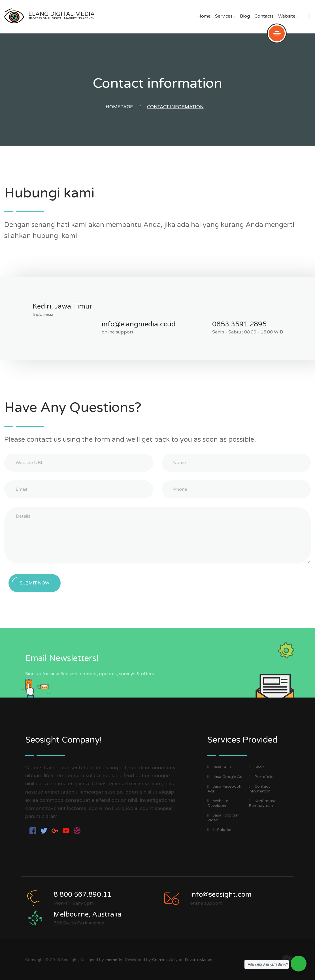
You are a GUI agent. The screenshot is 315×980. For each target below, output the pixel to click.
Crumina (160, 960)
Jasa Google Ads (226, 777)
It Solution (220, 830)
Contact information (260, 789)
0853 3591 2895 (239, 324)
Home (204, 16)
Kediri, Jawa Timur (62, 306)
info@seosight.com (221, 895)
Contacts (264, 16)
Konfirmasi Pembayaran (262, 803)
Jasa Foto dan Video (224, 818)
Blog (245, 16)
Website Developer (218, 803)
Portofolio (261, 777)
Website (288, 16)
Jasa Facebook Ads (224, 789)
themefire (114, 960)
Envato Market (199, 960)
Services (225, 16)
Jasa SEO (219, 767)
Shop (257, 767)
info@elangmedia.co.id (139, 324)
